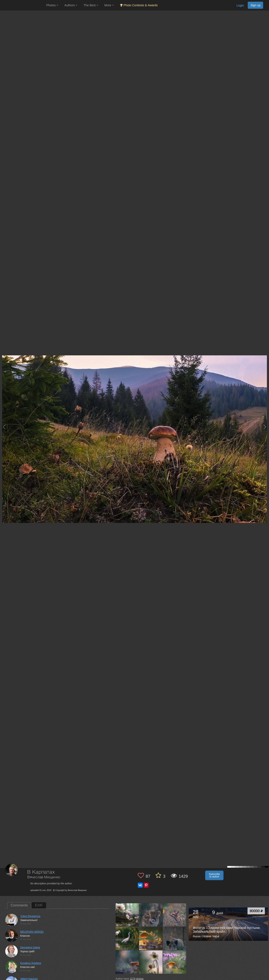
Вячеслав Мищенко (44, 877)
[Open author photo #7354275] (127, 915)
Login (240, 5)
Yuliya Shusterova (30, 916)
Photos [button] (52, 5)
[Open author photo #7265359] (175, 915)
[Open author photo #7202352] (151, 938)
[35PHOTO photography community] (23, 5)
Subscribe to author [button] (214, 875)
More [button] (109, 5)
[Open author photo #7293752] (151, 915)
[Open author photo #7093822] (175, 962)
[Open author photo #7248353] (127, 938)
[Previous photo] (4, 427)
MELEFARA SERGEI (32, 932)
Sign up (255, 5)
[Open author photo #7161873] (127, 962)
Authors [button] (71, 5)
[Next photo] (265, 427)
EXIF (39, 905)
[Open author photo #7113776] (151, 962)
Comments (19, 905)
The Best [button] (91, 5)
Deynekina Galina (30, 947)
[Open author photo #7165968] (175, 938)
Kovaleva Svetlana (31, 963)
